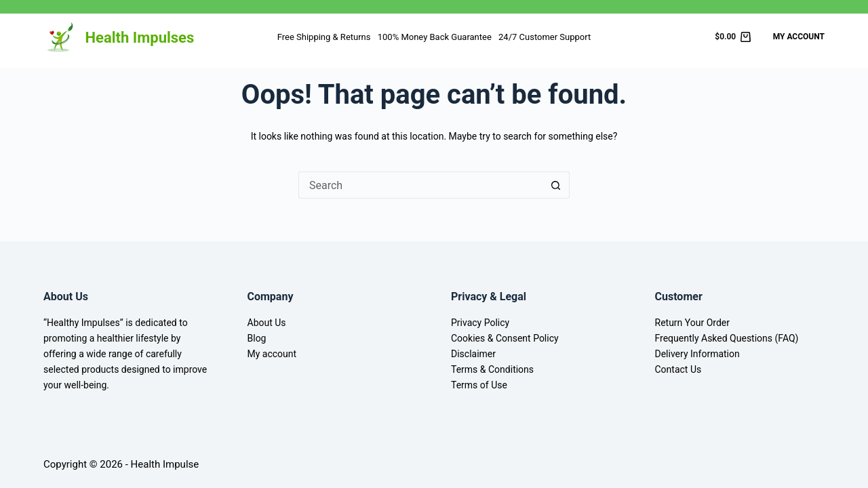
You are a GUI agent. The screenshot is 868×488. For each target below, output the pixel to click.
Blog (257, 338)
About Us (267, 323)
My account (272, 354)
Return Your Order (693, 323)
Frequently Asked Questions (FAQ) (727, 338)
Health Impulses (140, 38)
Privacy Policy (480, 323)
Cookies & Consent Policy (505, 338)
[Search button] (556, 185)
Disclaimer (473, 354)
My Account (799, 37)
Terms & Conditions (492, 369)
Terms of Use (479, 385)
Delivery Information (697, 354)
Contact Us (678, 369)
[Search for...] (420, 185)
